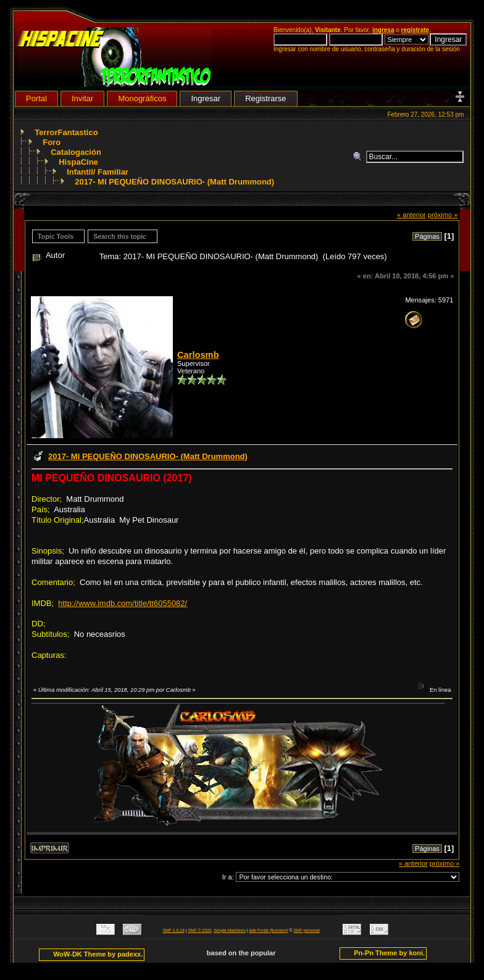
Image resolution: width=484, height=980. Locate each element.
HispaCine (78, 162)
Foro (52, 142)
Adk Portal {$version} (268, 930)
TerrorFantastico (66, 132)
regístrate (415, 30)
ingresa (383, 30)
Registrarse (265, 98)
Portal (36, 98)
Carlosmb (198, 355)
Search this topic (120, 236)
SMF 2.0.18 (174, 930)
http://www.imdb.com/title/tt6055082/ (123, 603)
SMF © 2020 (199, 930)
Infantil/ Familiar (98, 172)
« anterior (411, 215)
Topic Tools (56, 236)
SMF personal (307, 930)
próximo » (443, 215)
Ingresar (206, 98)
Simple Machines (230, 930)
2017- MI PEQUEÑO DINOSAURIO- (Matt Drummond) (174, 182)
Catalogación (76, 152)
